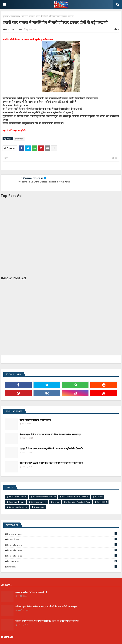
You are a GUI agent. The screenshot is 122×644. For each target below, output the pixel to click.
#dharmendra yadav (18, 507)
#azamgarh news (17, 502)
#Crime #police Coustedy (44, 497)
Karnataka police (62, 556)
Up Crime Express (31, 178)
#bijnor (56, 502)
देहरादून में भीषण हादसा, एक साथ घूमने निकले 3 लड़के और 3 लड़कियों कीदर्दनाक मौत (51, 448)
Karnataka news (62, 550)
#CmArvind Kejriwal (18, 497)
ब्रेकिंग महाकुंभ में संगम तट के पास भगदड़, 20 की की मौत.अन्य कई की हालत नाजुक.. (51, 434)
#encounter (39, 507)
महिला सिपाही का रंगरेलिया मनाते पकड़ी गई (35, 420)
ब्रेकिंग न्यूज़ (15, 16)
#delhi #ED (102, 502)
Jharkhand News (62, 534)
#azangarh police (39, 502)
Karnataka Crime (62, 545)
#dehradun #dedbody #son (78, 502)
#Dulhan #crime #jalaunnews (75, 497)
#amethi (99, 497)
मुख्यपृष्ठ (6, 16)
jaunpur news (62, 561)
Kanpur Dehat (62, 539)
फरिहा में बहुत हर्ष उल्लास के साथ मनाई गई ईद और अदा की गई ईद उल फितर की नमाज (51, 463)
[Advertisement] (61, 237)
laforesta (62, 567)
